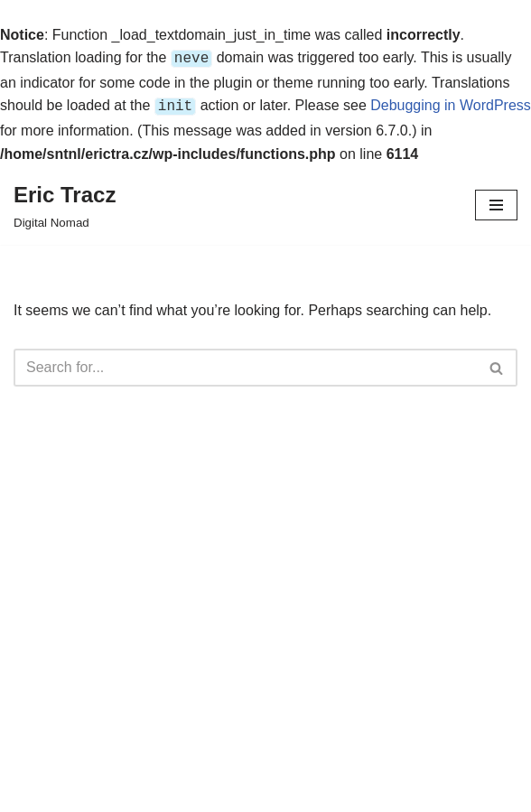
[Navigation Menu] (496, 201)
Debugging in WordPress (451, 103)
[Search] (245, 364)
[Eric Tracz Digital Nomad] (65, 201)
